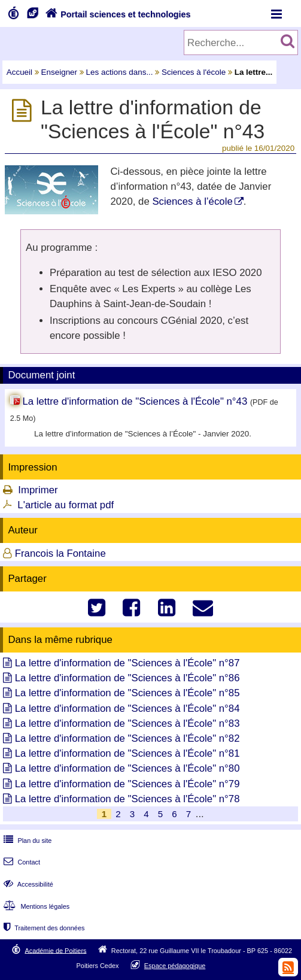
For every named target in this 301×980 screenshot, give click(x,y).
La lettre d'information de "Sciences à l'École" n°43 (135, 401)
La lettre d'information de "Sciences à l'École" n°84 (127, 709)
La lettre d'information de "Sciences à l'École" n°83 (127, 723)
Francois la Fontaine (60, 553)
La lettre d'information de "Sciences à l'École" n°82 (127, 738)
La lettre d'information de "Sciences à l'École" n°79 (127, 784)
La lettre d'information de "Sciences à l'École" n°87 (127, 663)
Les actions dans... (120, 72)
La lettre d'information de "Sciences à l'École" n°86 (127, 678)
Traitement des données (43, 928)
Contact (21, 862)
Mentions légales (35, 906)
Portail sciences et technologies (117, 14)
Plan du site (26, 841)
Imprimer (38, 490)
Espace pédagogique (175, 966)
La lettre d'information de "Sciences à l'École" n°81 (127, 753)
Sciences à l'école (194, 72)
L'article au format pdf (66, 505)
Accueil (19, 72)
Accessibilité (27, 884)
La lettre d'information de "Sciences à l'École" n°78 (127, 799)
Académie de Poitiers (55, 950)
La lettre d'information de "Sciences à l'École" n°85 (127, 693)
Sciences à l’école (192, 201)
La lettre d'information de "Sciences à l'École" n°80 (127, 768)
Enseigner (60, 72)
